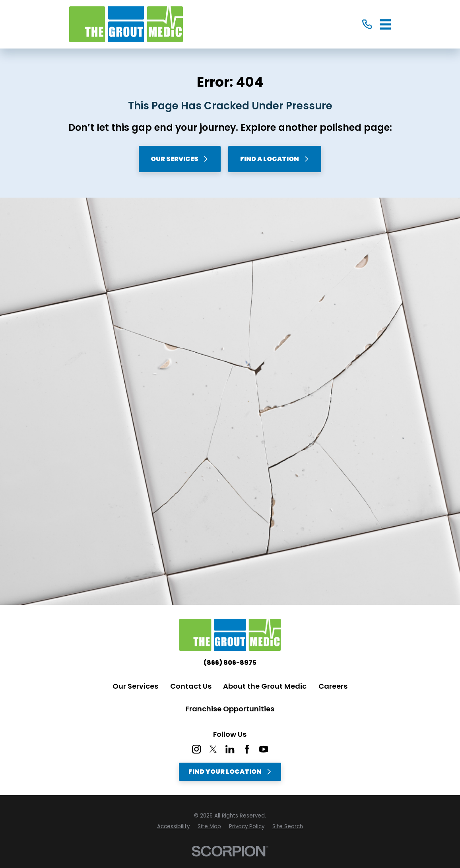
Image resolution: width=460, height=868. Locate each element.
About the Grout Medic (265, 686)
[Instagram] (196, 749)
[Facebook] (247, 749)
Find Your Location (230, 772)
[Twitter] (213, 749)
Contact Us (191, 686)
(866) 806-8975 (230, 663)
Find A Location (275, 159)
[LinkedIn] (230, 749)
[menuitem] (173, 827)
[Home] (126, 24)
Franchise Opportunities (230, 709)
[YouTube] (264, 749)
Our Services (180, 159)
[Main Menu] (385, 24)
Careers (333, 686)
